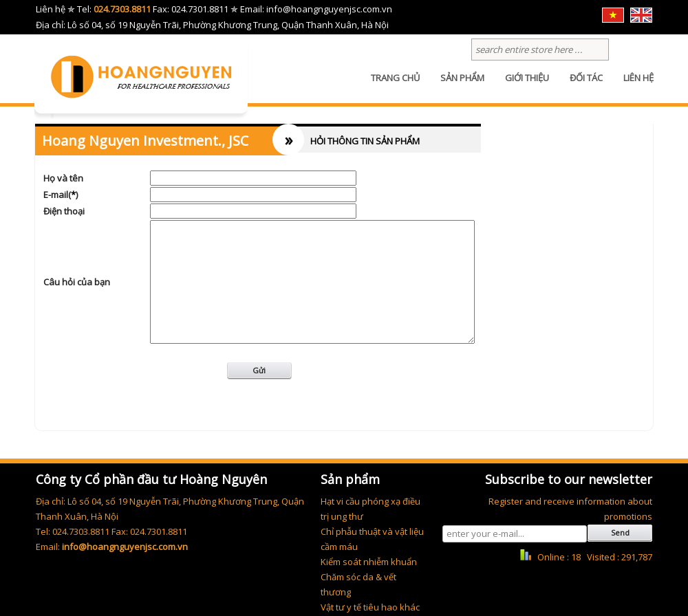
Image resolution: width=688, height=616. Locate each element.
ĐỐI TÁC (586, 86)
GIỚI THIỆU (527, 86)
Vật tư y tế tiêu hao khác (370, 607)
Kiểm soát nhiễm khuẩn (369, 562)
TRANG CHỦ (395, 86)
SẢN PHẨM (462, 86)
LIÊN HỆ (638, 86)
